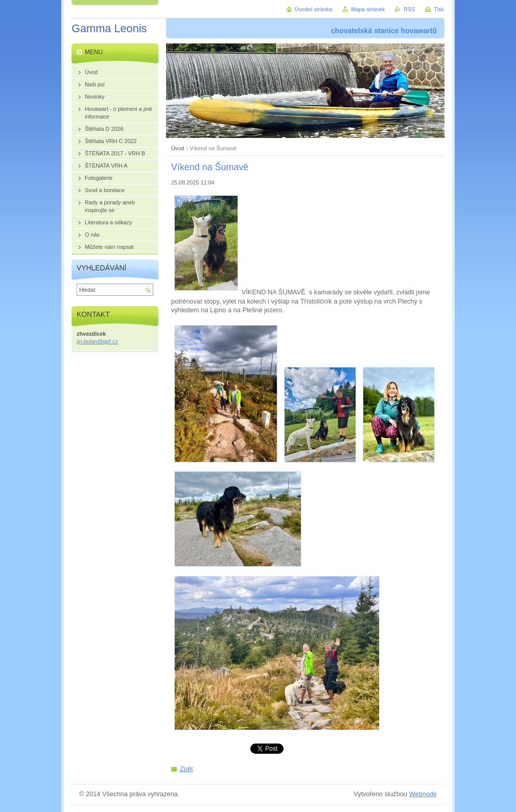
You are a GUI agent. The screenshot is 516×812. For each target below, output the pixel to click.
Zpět (186, 769)
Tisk (439, 9)
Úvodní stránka (313, 9)
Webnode (423, 794)
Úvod (178, 148)
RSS (409, 9)
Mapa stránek (368, 9)
